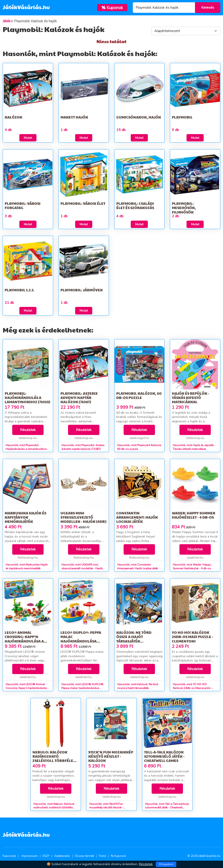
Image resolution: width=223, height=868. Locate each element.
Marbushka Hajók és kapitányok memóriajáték (25, 517)
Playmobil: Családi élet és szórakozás (135, 205)
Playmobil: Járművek (82, 290)
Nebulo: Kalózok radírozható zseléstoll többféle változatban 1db (53, 758)
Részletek (28, 430)
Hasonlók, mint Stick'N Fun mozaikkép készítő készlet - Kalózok (106, 808)
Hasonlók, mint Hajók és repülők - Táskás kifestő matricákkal (194, 447)
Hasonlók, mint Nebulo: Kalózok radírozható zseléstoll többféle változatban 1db (54, 808)
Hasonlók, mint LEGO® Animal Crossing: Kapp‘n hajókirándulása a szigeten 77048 (27, 688)
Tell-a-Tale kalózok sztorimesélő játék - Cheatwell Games (164, 756)
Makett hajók (74, 117)
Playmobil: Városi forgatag (23, 205)
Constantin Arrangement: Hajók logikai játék (137, 517)
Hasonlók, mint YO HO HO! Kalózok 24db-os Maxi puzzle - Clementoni (192, 688)
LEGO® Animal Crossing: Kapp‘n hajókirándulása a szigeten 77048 (24, 639)
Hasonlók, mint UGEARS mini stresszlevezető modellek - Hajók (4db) (82, 568)
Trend (102, 856)
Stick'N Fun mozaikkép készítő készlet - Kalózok (111, 756)
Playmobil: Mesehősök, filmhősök (184, 208)
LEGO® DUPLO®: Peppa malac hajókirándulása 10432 (81, 639)
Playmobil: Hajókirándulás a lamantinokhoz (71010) (27, 398)
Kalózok (13, 117)
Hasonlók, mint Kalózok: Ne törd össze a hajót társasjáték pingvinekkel (138, 688)
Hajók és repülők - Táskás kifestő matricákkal (191, 398)
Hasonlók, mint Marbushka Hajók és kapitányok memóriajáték (27, 567)
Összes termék (84, 856)
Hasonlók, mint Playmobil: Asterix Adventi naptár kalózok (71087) (83, 447)
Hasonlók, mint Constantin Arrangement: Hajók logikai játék (138, 567)
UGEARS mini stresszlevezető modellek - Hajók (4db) (83, 517)
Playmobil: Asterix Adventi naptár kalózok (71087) (79, 398)
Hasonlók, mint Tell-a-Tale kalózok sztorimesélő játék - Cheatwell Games (167, 808)
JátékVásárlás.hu (26, 7)
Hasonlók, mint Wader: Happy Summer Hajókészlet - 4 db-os (192, 567)
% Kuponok (118, 856)
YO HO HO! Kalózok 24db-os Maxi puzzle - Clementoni (193, 637)
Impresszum (30, 856)
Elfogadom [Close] (166, 864)
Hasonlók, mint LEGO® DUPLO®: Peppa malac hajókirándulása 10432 (83, 688)
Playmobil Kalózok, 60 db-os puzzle (139, 395)
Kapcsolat (9, 856)
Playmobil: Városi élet (83, 203)
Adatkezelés (62, 856)
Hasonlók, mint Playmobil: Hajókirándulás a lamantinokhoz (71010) (26, 449)
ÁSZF (46, 856)
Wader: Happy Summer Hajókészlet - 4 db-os (194, 515)
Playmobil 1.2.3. (20, 290)
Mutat (28, 138)
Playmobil (182, 117)
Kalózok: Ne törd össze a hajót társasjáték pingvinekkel (134, 639)
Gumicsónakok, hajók (139, 117)
